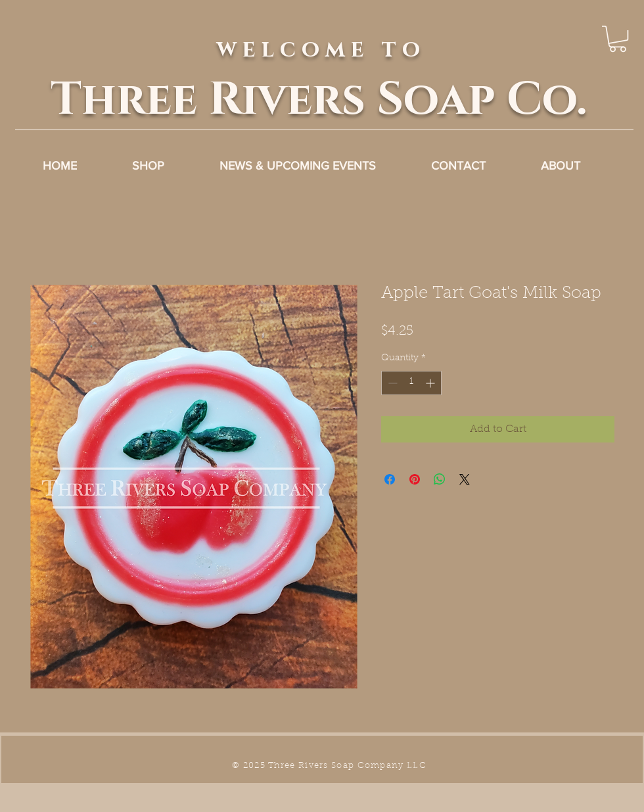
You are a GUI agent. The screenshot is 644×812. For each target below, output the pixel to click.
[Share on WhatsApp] (440, 479)
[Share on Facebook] (390, 479)
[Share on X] (465, 479)
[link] (618, 39)
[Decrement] (391, 383)
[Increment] (431, 383)
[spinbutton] (411, 383)
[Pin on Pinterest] (415, 479)
